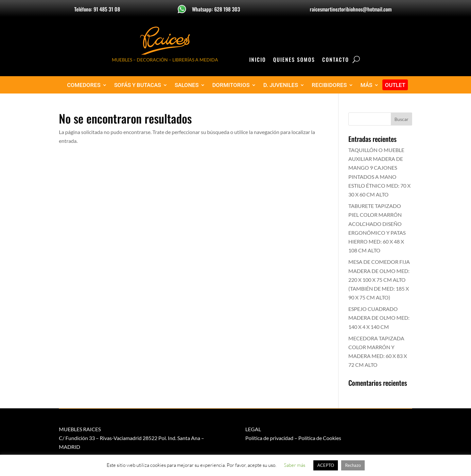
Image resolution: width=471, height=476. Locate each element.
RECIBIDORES (329, 85)
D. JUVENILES (281, 85)
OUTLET (395, 85)
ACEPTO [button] (326, 465)
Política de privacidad (269, 438)
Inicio (258, 60)
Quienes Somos (294, 60)
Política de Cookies (320, 438)
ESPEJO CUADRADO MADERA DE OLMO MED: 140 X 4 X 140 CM (379, 318)
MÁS (366, 85)
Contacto (336, 60)
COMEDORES (84, 85)
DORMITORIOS (231, 85)
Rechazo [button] (353, 465)
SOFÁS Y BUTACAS (138, 85)
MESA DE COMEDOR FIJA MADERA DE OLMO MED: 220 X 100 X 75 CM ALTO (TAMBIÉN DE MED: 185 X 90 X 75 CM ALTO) (379, 280)
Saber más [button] (295, 465)
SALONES (187, 85)
